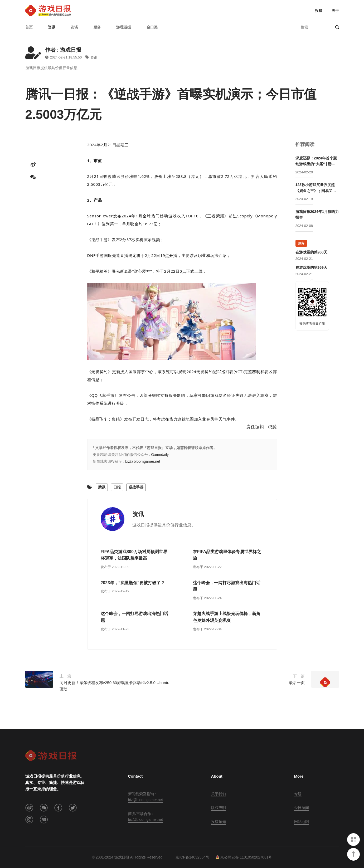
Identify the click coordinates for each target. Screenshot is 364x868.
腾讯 (102, 487)
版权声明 (219, 808)
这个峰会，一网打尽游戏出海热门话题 (227, 586)
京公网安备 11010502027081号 (244, 857)
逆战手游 (136, 487)
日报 (117, 487)
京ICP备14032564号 (192, 857)
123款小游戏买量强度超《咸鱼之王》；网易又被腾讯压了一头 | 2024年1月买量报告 (317, 188)
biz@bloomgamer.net (143, 461)
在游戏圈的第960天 (311, 252)
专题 (298, 794)
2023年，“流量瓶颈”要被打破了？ (133, 583)
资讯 (52, 27)
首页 (29, 27)
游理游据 (124, 27)
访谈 (74, 27)
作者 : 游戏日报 (63, 50)
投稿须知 (219, 822)
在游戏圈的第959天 (311, 267)
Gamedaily (160, 455)
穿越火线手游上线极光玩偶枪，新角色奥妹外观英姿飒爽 (227, 617)
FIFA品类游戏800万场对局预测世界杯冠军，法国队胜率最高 (134, 555)
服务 (97, 27)
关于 (335, 11)
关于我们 (219, 794)
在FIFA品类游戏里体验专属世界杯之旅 (227, 555)
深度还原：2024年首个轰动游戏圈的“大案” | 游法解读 (316, 162)
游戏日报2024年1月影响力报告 (317, 214)
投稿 (319, 11)
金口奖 (152, 27)
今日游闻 (302, 808)
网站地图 (302, 822)
